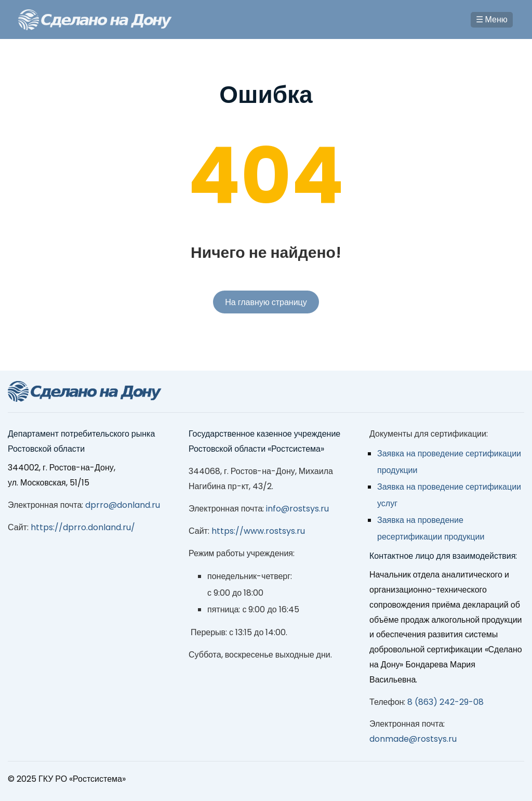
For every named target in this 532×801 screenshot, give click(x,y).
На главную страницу (266, 302)
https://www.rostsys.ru (258, 531)
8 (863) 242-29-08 (445, 702)
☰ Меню (492, 19)
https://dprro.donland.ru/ (83, 527)
